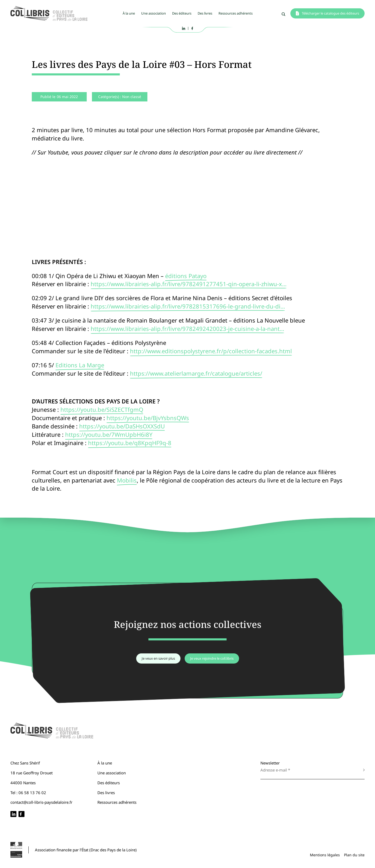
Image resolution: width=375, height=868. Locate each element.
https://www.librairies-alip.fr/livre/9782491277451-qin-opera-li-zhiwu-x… (189, 284)
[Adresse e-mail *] (307, 770)
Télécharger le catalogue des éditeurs (330, 13)
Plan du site (354, 855)
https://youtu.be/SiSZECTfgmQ (102, 409)
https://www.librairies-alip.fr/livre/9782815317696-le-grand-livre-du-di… (188, 306)
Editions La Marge (80, 365)
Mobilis (127, 480)
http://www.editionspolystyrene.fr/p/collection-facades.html (211, 351)
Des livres (205, 13)
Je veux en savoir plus (158, 658)
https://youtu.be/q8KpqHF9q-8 (130, 443)
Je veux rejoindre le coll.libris (212, 658)
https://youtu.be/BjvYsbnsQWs (148, 418)
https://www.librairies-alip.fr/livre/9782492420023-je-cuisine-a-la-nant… (187, 329)
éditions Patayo (186, 276)
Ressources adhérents (236, 13)
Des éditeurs (182, 13)
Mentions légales (325, 855)
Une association (154, 13)
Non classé (132, 97)
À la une (129, 13)
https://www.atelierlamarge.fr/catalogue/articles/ (196, 373)
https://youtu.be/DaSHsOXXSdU (122, 426)
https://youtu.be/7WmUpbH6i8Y (109, 434)
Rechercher (284, 14)
